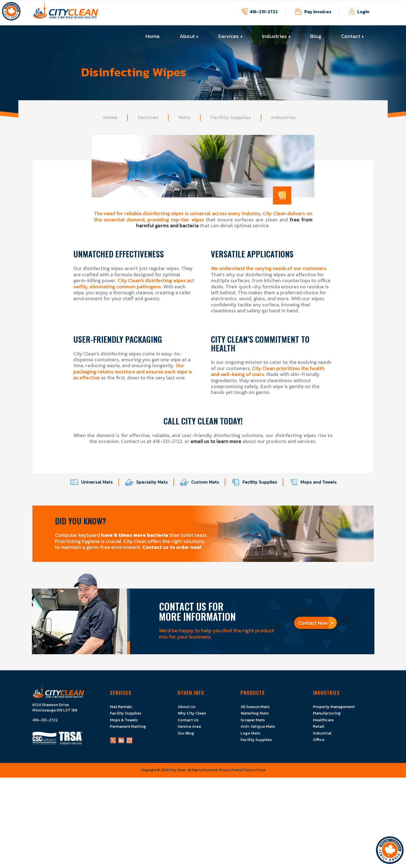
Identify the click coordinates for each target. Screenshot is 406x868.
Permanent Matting (128, 726)
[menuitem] (153, 36)
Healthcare (323, 720)
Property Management (334, 707)
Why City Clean (192, 713)
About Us (187, 707)
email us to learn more (216, 441)
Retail (319, 726)
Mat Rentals (121, 707)
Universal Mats (94, 482)
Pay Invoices (318, 12)
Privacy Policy (230, 770)
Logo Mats (250, 733)
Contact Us (188, 720)
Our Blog (186, 733)
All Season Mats (255, 707)
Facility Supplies (257, 482)
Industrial (322, 733)
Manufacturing (327, 713)
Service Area (189, 726)
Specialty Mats (149, 482)
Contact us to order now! (172, 547)
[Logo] (66, 13)
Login (363, 12)
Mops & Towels (124, 720)
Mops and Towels (316, 482)
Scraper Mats (253, 720)
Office (319, 740)
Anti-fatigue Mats (258, 726)
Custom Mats (202, 482)
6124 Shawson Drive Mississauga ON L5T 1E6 (55, 707)
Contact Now (316, 623)
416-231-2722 (264, 12)
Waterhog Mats (255, 713)
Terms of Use (255, 770)
